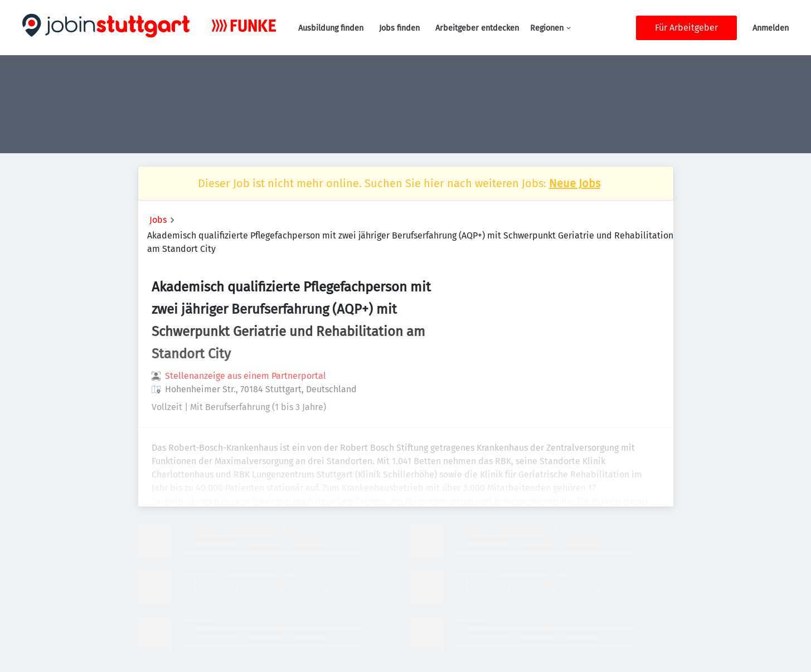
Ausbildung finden (331, 28)
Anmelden (771, 28)
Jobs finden (399, 28)
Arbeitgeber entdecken (477, 28)
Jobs (158, 220)
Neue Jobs (575, 183)
